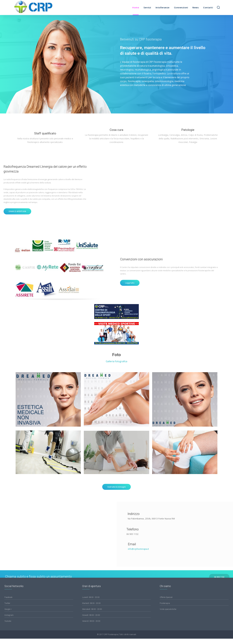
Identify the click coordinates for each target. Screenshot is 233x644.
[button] (218, 7)
